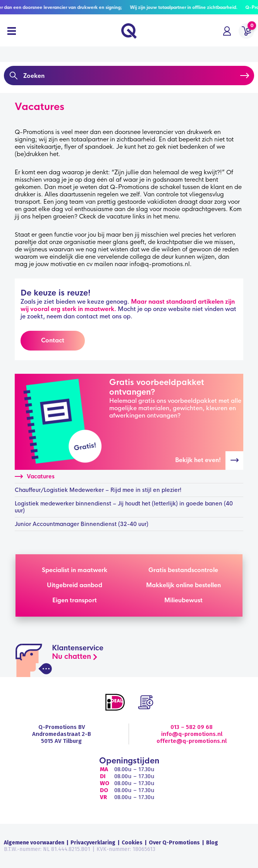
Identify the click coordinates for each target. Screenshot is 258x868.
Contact (53, 340)
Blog (212, 843)
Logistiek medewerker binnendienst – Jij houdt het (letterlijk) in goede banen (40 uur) (124, 507)
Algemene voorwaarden (34, 843)
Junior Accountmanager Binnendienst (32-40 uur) (82, 524)
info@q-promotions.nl (192, 734)
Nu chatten (71, 657)
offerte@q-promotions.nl (192, 741)
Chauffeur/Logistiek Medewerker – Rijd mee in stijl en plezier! (98, 490)
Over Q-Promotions (174, 843)
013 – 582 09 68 (192, 727)
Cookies (132, 843)
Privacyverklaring (93, 843)
